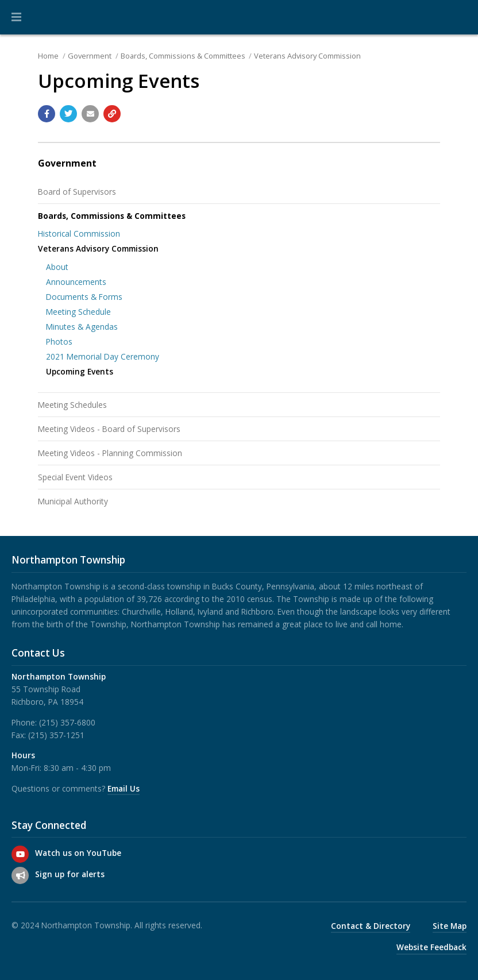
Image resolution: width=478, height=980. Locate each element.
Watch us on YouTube (78, 853)
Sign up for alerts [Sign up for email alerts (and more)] (70, 874)
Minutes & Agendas (82, 327)
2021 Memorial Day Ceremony (103, 356)
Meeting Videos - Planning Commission (110, 453)
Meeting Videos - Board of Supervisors (109, 429)
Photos (59, 342)
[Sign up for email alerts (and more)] (20, 875)
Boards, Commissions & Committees (183, 56)
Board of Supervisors (77, 192)
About (57, 267)
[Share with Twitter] (68, 114)
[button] (16, 17)
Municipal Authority (73, 501)
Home (48, 56)
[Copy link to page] (112, 114)
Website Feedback (431, 947)
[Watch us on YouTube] (20, 854)
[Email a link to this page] (90, 114)
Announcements (76, 282)
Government (90, 56)
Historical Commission (79, 234)
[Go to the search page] (460, 17)
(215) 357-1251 (56, 735)
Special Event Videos (75, 477)
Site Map (450, 926)
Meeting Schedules (72, 405)
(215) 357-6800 (67, 722)
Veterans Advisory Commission (307, 56)
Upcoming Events (80, 371)
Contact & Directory (371, 926)
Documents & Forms (84, 297)
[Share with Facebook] (47, 114)
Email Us (124, 788)
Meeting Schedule (78, 312)
